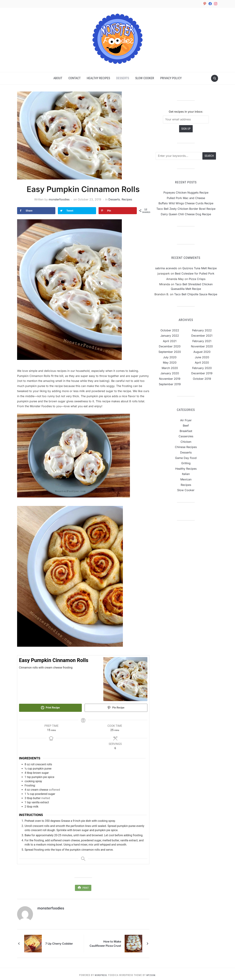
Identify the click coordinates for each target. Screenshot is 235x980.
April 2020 (202, 363)
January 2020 (170, 373)
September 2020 (170, 352)
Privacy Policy (171, 78)
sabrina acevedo (166, 268)
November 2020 (202, 346)
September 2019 (170, 384)
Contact (74, 78)
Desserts (123, 78)
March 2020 (170, 368)
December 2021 (202, 336)
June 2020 (202, 357)
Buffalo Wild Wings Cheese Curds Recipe (186, 203)
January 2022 (170, 336)
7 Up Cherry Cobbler (59, 941)
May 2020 (170, 363)
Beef (186, 426)
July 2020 (170, 357)
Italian (186, 474)
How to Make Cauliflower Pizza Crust (105, 941)
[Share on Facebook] (36, 211)
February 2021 (202, 341)
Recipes (127, 200)
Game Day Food (186, 458)
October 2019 (202, 379)
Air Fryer (186, 420)
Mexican (186, 480)
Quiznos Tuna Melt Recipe (199, 268)
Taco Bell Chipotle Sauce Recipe (196, 294)
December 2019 (202, 373)
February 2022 (202, 330)
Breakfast (186, 431)
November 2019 (170, 379)
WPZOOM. (152, 973)
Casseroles (186, 436)
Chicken (186, 442)
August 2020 (202, 352)
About (58, 78)
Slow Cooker (145, 78)
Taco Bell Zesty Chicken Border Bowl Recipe (186, 209)
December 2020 (170, 346)
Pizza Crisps (197, 279)
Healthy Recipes (98, 78)
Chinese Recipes (186, 447)
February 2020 (202, 368)
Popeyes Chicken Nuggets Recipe (186, 193)
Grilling (186, 463)
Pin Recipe (116, 708)
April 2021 (170, 341)
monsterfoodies (59, 200)
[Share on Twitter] (77, 211)
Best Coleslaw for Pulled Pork (195, 274)
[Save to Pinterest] (118, 211)
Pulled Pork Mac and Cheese (186, 198)
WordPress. (100, 973)
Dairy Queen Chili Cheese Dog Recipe (186, 214)
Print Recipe (50, 708)
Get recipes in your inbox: (186, 112)
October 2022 (170, 330)
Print (86, 886)
